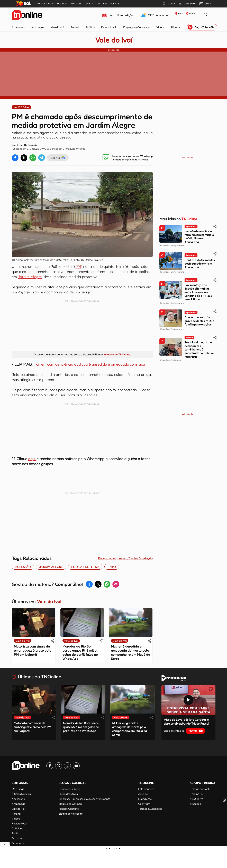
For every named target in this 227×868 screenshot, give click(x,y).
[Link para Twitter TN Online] (59, 766)
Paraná (75, 27)
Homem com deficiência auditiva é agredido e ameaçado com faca (89, 364)
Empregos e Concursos (137, 27)
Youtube (195, 731)
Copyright (144, 804)
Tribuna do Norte (200, 789)
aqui (32, 459)
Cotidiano (17, 828)
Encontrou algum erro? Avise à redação (125, 558)
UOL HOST (63, 4)
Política (90, 27)
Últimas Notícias (21, 794)
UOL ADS (115, 4)
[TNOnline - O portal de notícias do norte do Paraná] (27, 15)
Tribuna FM (197, 794)
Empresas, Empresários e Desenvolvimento (84, 799)
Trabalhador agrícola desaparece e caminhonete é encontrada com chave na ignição (199, 349)
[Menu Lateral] (214, 15)
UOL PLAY (102, 4)
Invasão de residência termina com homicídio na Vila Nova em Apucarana (199, 236)
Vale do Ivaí (57, 27)
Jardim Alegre (30, 277)
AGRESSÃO (23, 567)
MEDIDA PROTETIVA (85, 567)
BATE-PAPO (187, 4)
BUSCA (169, 4)
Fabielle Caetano (69, 809)
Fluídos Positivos (68, 794)
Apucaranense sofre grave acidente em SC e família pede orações (199, 321)
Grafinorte (197, 799)
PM (78, 266)
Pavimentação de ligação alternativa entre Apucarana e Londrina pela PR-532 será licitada (198, 292)
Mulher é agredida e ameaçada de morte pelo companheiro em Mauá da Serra (131, 652)
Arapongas (38, 27)
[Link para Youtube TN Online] (76, 766)
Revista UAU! (109, 27)
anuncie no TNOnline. (117, 354)
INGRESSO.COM (46, 4)
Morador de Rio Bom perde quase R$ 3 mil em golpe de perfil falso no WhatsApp (81, 652)
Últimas (176, 27)
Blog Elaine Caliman (70, 804)
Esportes (17, 838)
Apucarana (18, 27)
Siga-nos (58, 158)
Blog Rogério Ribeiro (71, 814)
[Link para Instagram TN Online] (67, 766)
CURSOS (89, 4)
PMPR (112, 567)
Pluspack (196, 804)
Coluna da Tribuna (69, 789)
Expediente (145, 799)
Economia (18, 843)
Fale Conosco (146, 789)
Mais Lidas (18, 789)
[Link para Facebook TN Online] (50, 766)
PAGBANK (76, 4)
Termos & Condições (150, 809)
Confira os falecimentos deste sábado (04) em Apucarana (200, 263)
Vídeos (160, 27)
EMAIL (205, 4)
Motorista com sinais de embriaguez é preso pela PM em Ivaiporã (33, 650)
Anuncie (143, 794)
